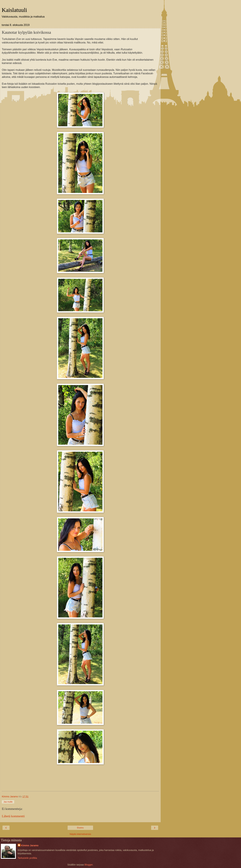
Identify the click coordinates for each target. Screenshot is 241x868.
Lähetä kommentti (13, 816)
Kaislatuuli (14, 10)
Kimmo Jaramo (30, 845)
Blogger (89, 865)
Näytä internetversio (80, 834)
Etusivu (80, 828)
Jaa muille (8, 802)
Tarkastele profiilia (27, 858)
